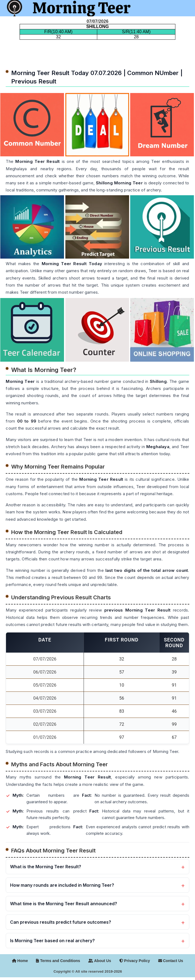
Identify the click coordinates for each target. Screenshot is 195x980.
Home (20, 961)
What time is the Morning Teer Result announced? (64, 904)
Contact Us (171, 961)
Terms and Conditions (58, 961)
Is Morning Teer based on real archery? (52, 941)
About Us (100, 961)
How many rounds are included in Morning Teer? (62, 885)
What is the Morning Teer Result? (46, 867)
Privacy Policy (135, 961)
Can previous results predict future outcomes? (61, 922)
